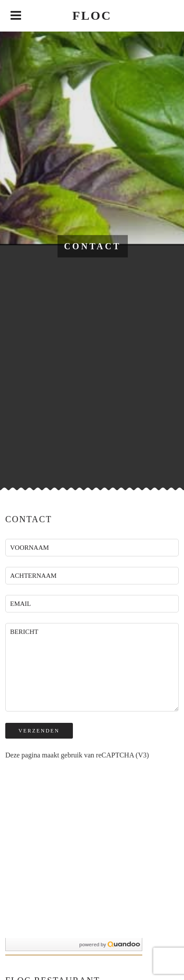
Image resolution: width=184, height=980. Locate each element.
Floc (92, 16)
